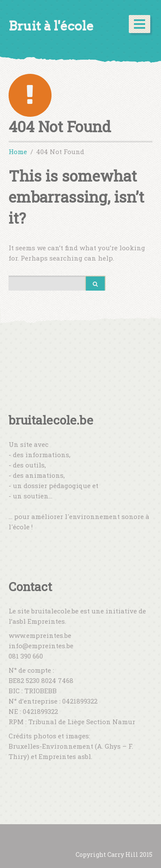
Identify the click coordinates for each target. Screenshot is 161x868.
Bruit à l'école (51, 26)
